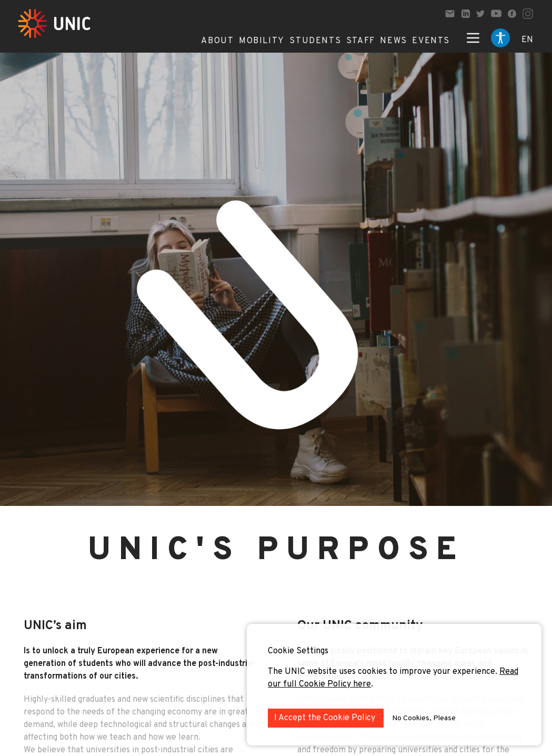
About (217, 41)
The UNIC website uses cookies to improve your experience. (384, 672)
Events (431, 41)
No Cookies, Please (424, 718)
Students (315, 41)
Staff (361, 41)
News (393, 41)
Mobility (262, 41)
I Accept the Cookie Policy (326, 718)
